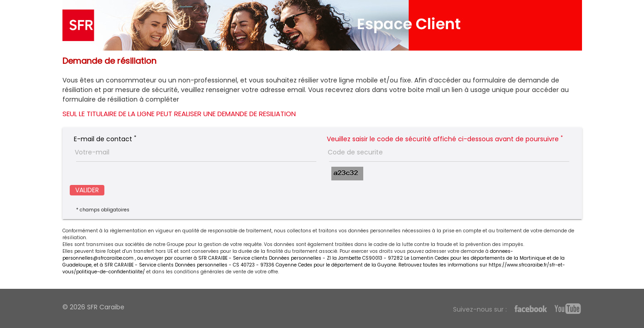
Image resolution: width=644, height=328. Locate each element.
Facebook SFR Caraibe (531, 310)
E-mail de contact (105, 139)
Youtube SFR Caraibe (567, 309)
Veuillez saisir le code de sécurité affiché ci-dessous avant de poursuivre (445, 139)
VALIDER (87, 190)
